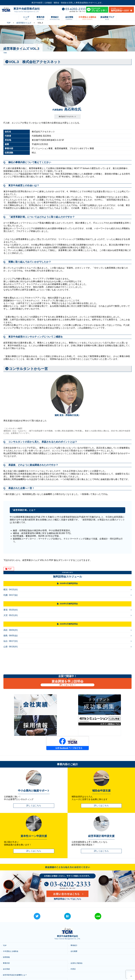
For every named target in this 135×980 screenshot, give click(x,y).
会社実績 (7, 945)
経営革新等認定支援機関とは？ (16, 951)
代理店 (74, 945)
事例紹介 (75, 921)
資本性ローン (76, 956)
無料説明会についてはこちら (67, 875)
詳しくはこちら (67, 685)
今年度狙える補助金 (12, 927)
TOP (9, 23)
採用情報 (7, 933)
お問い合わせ (76, 968)
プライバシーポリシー (13, 968)
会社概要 (75, 927)
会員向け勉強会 (77, 939)
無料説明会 (76, 962)
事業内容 (7, 939)
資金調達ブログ (10, 962)
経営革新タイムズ (24, 23)
